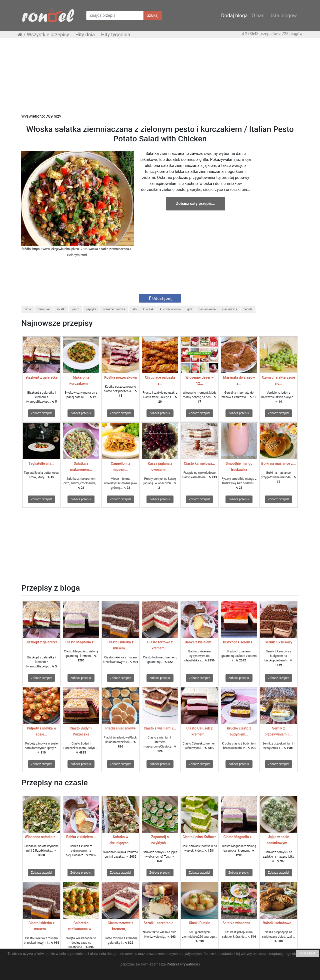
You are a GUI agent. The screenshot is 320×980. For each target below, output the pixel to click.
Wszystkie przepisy (48, 35)
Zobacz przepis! (41, 413)
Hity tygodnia (116, 35)
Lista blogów (282, 16)
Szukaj (153, 15)
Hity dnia (85, 35)
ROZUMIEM (307, 953)
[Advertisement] (160, 78)
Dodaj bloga (234, 16)
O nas (258, 16)
